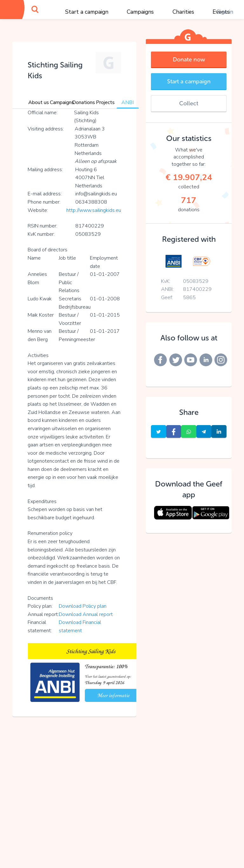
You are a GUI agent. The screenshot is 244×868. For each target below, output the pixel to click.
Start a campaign (87, 12)
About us (39, 102)
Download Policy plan (83, 606)
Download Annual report (86, 614)
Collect (189, 103)
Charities (183, 12)
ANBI (128, 102)
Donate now (189, 59)
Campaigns (140, 12)
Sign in (225, 12)
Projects (105, 102)
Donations (84, 102)
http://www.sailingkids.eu (94, 210)
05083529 (196, 281)
